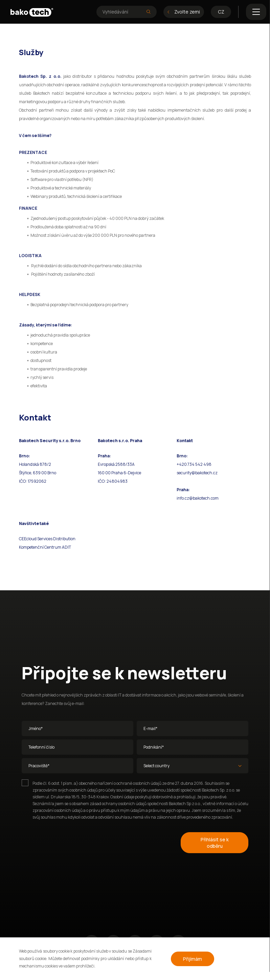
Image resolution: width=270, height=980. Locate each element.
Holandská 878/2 (35, 464)
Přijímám (193, 959)
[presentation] (73, 841)
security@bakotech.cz (197, 473)
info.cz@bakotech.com (198, 498)
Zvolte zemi (184, 12)
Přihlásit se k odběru (215, 843)
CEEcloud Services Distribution (47, 539)
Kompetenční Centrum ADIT (45, 547)
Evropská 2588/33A (116, 464)
